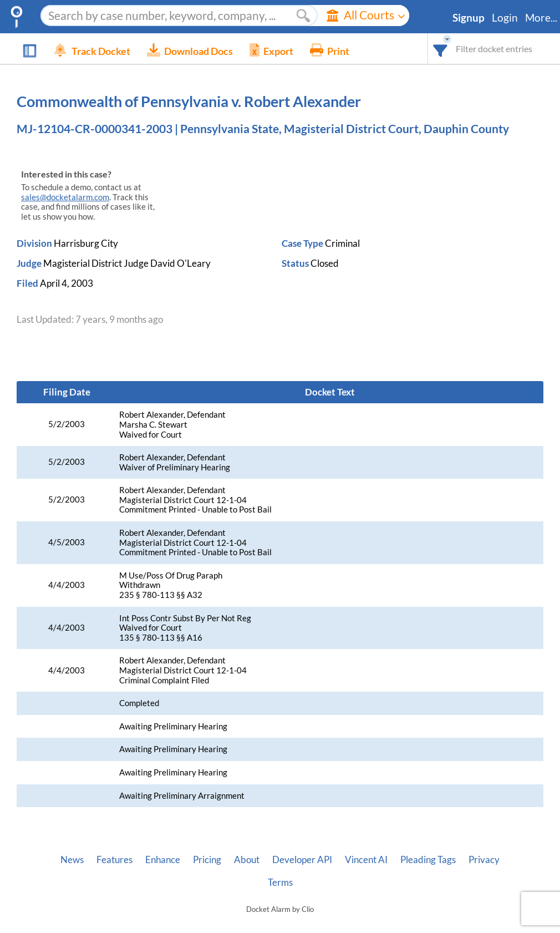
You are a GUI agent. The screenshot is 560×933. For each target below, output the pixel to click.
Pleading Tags (428, 860)
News (72, 860)
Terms (280, 883)
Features (114, 860)
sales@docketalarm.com (65, 197)
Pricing (207, 860)
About (247, 860)
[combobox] (441, 49)
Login (505, 18)
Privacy (484, 860)
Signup (469, 18)
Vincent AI (366, 860)
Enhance (163, 860)
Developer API (302, 860)
